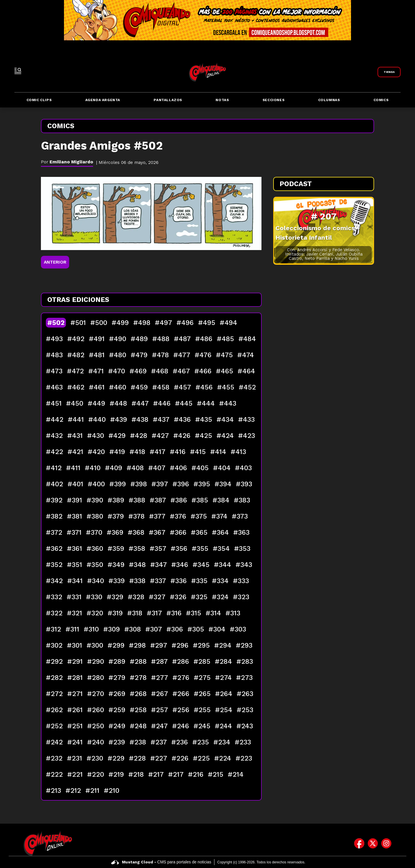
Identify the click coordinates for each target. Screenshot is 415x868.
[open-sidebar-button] (18, 71)
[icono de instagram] (386, 843)
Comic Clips (39, 100)
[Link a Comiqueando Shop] (389, 72)
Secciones (273, 100)
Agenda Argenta (103, 100)
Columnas (329, 100)
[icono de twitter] (373, 843)
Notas (222, 100)
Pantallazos (168, 100)
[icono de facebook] (359, 843)
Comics (381, 100)
